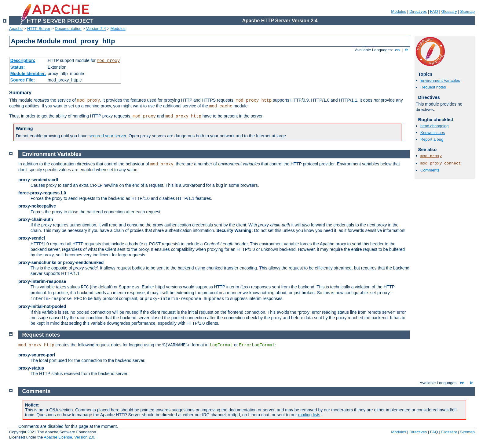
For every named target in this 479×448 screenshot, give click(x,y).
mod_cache (221, 106)
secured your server (107, 136)
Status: (18, 67)
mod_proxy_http (254, 100)
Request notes (433, 87)
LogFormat (221, 345)
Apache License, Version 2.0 (69, 437)
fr (407, 50)
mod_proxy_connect (441, 163)
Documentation (68, 29)
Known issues (433, 133)
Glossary (449, 11)
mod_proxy (108, 61)
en (397, 50)
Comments (430, 170)
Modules (399, 11)
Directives (418, 11)
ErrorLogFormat (257, 345)
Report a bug (432, 139)
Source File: (23, 80)
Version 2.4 (96, 29)
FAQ (434, 11)
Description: (23, 60)
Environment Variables (440, 80)
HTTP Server (39, 29)
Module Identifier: (28, 74)
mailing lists (309, 415)
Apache (16, 29)
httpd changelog (435, 126)
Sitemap (467, 11)
